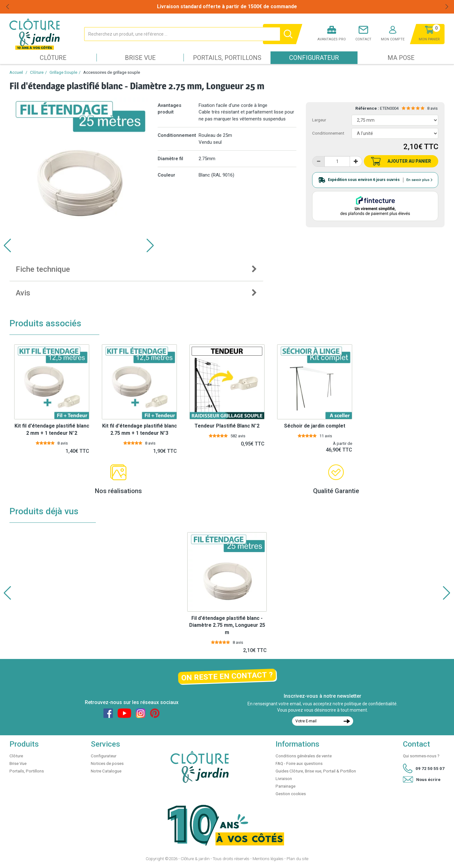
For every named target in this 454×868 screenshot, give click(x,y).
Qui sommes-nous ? (421, 756)
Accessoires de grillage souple (112, 72)
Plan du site (297, 859)
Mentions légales (268, 859)
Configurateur (314, 58)
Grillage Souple (63, 72)
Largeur (319, 120)
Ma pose (401, 58)
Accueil (16, 72)
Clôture (53, 58)
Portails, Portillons (227, 58)
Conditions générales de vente (304, 756)
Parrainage (285, 786)
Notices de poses (107, 763)
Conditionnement (328, 133)
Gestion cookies (291, 794)
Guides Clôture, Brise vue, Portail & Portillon (316, 771)
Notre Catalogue (106, 771)
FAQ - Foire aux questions (299, 763)
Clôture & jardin (195, 859)
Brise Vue (140, 58)
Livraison (284, 779)
